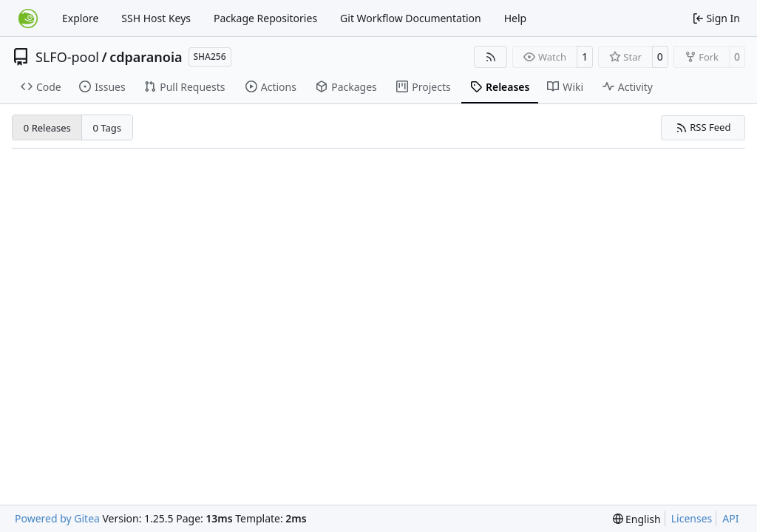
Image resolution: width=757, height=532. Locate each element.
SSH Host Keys (156, 18)
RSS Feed (703, 127)
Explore (80, 18)
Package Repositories (265, 18)
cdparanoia (146, 57)
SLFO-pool (67, 57)
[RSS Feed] (491, 57)
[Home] (28, 18)
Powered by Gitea (57, 518)
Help (516, 18)
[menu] (637, 519)
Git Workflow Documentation (411, 18)
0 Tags (108, 128)
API (730, 518)
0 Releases (47, 128)
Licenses (692, 518)
